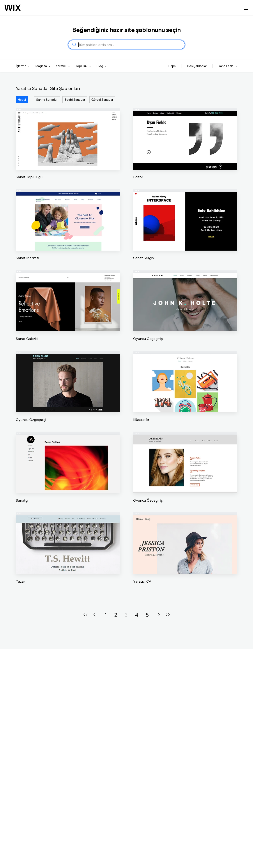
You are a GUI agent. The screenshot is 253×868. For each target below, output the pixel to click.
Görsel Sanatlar (102, 100)
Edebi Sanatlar (75, 100)
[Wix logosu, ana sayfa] (13, 8)
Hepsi (22, 100)
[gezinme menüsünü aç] (246, 8)
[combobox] (130, 45)
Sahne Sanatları (47, 100)
